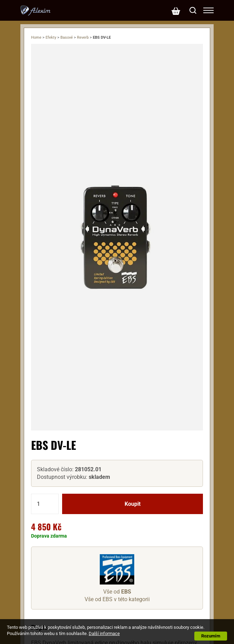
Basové (67, 37)
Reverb (83, 37)
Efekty (51, 37)
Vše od (117, 592)
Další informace (104, 633)
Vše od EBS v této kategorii (117, 599)
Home (36, 37)
